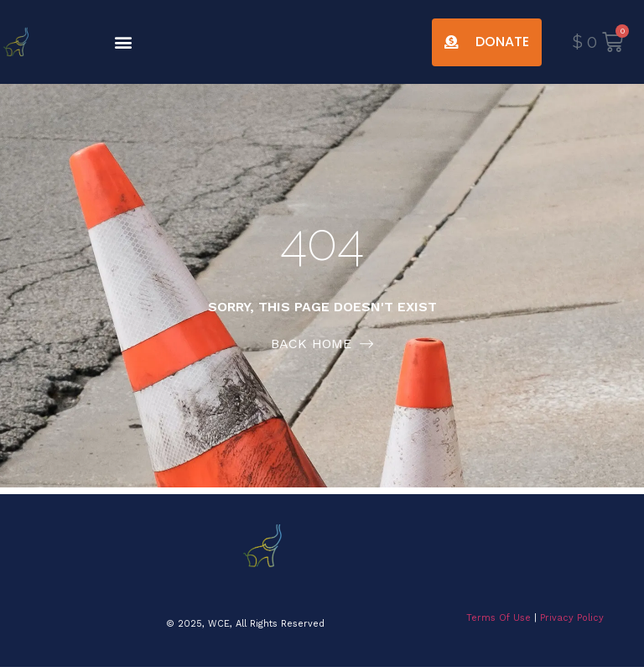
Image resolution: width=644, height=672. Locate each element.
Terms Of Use (499, 618)
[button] (124, 42)
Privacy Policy (572, 618)
